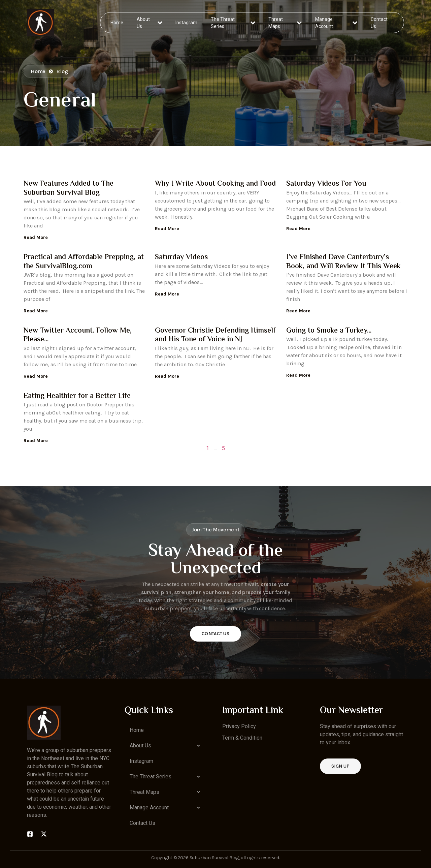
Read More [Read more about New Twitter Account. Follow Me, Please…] (36, 376)
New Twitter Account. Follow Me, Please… (78, 335)
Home (117, 22)
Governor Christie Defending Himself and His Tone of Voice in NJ (215, 335)
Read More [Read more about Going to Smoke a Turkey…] (298, 375)
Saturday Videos (181, 257)
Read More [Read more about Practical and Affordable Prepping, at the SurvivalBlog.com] (36, 311)
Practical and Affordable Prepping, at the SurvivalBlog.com (84, 262)
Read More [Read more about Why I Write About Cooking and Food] (167, 229)
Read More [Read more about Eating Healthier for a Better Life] (36, 441)
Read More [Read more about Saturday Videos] (167, 294)
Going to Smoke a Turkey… (329, 331)
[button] (167, 746)
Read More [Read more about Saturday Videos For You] (298, 229)
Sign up (340, 766)
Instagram (187, 22)
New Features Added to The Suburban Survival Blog (69, 188)
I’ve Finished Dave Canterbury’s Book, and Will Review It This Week (343, 262)
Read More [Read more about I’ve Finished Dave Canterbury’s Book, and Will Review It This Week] (298, 311)
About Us (150, 22)
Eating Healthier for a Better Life (77, 396)
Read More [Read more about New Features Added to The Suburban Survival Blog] (36, 237)
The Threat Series (233, 22)
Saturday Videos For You (326, 184)
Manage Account (336, 22)
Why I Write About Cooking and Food (215, 184)
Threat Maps (285, 22)
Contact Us (379, 22)
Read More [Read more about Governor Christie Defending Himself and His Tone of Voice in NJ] (167, 376)
